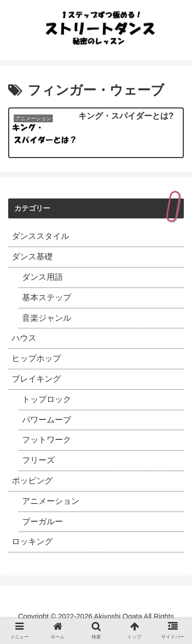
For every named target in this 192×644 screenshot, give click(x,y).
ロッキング (32, 541)
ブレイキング (36, 379)
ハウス (24, 338)
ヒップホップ (36, 358)
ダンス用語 (42, 277)
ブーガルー (42, 521)
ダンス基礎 (32, 257)
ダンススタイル (40, 236)
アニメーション (51, 501)
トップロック (47, 399)
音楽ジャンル (47, 318)
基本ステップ (47, 297)
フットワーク (47, 440)
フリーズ (38, 460)
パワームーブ (47, 420)
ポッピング (32, 481)
